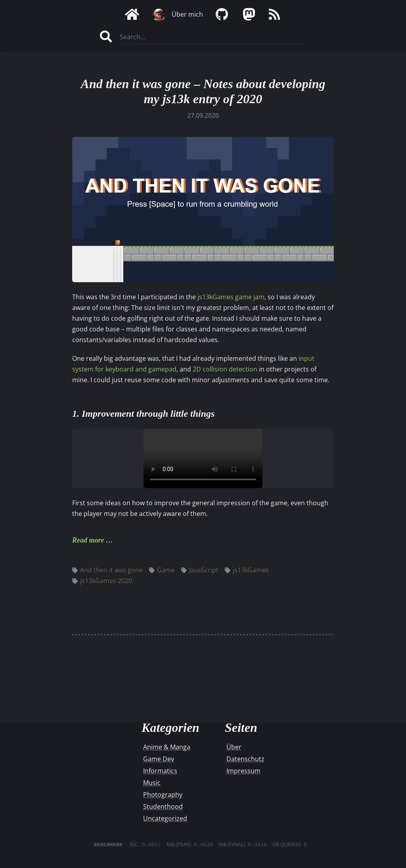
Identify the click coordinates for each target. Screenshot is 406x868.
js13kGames (247, 570)
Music (152, 783)
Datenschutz (245, 759)
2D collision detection (225, 369)
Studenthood (163, 806)
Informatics (160, 771)
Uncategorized (165, 818)
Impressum (243, 771)
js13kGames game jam (231, 297)
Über (234, 747)
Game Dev (159, 759)
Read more (88, 540)
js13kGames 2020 (102, 581)
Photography (163, 795)
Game (162, 570)
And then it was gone (107, 570)
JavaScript (200, 570)
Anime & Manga (167, 747)
